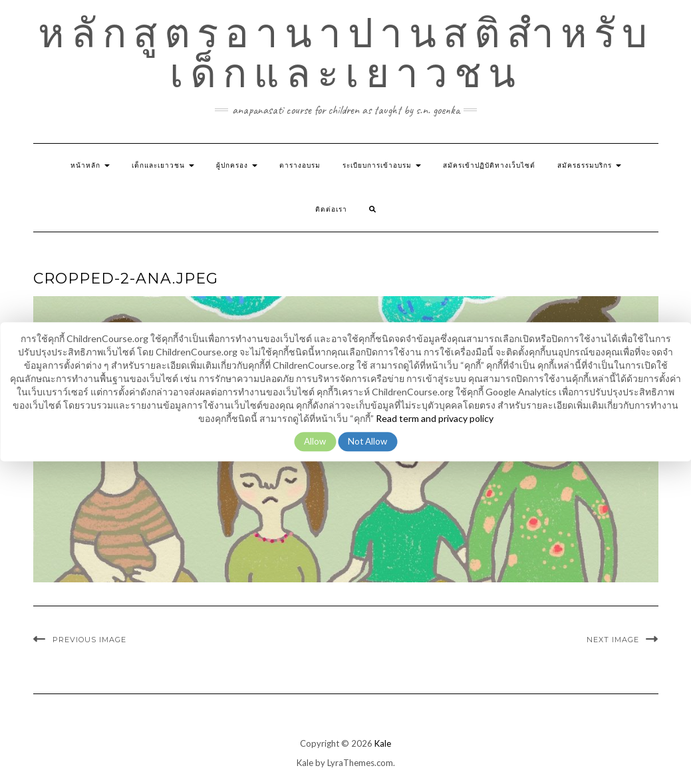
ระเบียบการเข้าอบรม (382, 165)
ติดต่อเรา (331, 209)
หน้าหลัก (90, 165)
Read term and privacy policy (435, 418)
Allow (315, 441)
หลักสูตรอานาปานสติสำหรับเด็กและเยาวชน (346, 53)
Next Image (613, 640)
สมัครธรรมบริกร (589, 165)
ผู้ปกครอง (237, 165)
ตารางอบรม (300, 165)
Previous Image (89, 640)
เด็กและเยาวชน (163, 165)
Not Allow (367, 441)
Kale (383, 743)
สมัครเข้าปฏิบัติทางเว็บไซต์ (489, 165)
